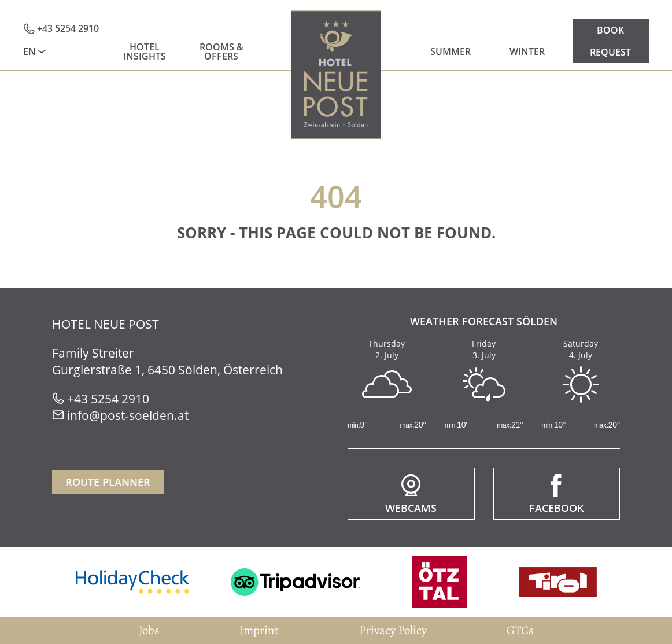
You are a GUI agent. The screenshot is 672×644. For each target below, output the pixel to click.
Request (610, 52)
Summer (451, 51)
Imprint (259, 630)
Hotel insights (145, 51)
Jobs (149, 630)
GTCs (520, 630)
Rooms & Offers (221, 51)
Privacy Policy (393, 630)
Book (610, 30)
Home (336, 75)
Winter (527, 51)
